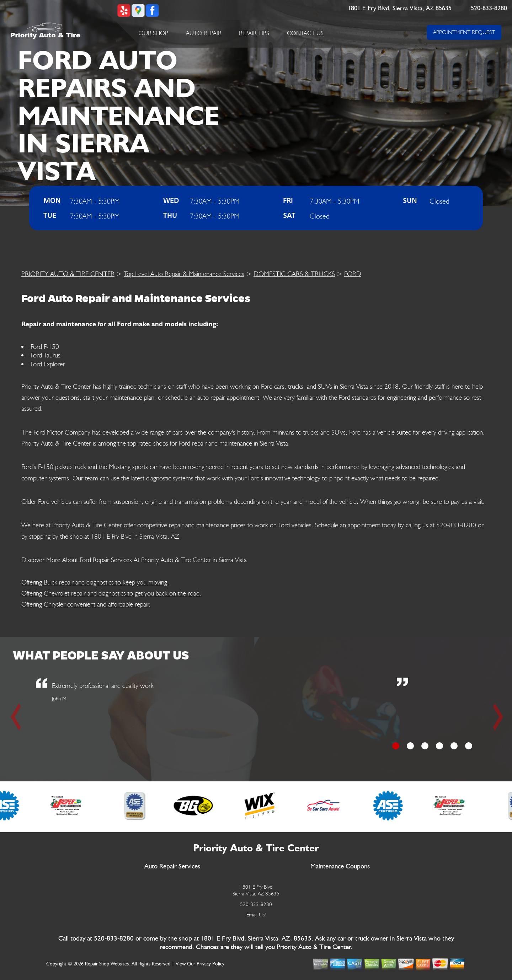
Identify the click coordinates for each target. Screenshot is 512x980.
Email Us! (256, 915)
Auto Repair (204, 33)
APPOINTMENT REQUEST (464, 32)
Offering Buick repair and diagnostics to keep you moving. (95, 582)
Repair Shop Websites (107, 964)
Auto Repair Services (172, 866)
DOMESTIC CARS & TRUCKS (294, 274)
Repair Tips (254, 33)
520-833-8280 (489, 9)
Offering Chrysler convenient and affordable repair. (86, 604)
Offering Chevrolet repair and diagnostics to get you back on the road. (111, 593)
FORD (353, 274)
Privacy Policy (210, 964)
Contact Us (305, 33)
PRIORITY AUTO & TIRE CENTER (68, 274)
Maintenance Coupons (340, 866)
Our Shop (153, 33)
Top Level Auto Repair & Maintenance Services (184, 274)
